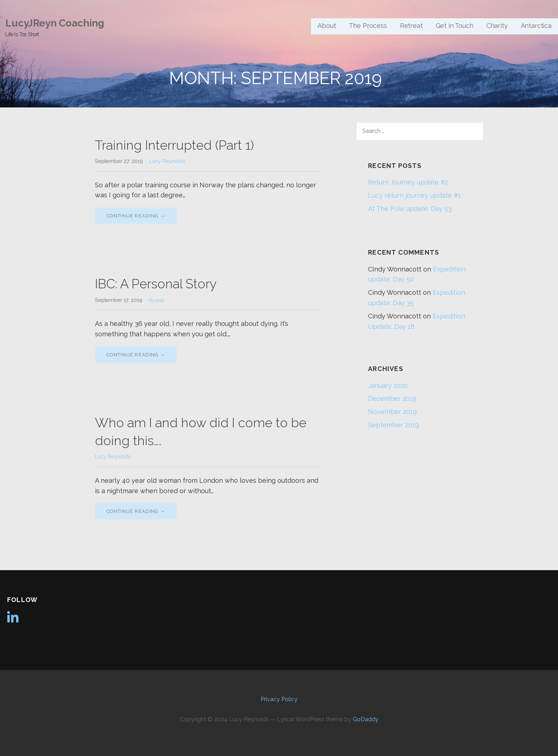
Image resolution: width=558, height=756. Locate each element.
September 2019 (394, 425)
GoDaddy (366, 719)
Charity (497, 26)
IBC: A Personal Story (156, 284)
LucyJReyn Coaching (55, 23)
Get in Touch (455, 26)
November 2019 (392, 412)
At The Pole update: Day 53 (410, 209)
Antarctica (536, 26)
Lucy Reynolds (167, 161)
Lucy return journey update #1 (414, 195)
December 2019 (392, 398)
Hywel (156, 300)
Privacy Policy (279, 699)
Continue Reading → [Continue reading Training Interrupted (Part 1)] (136, 216)
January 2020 (388, 386)
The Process (368, 26)
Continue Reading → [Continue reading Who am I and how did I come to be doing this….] (136, 511)
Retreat (411, 26)
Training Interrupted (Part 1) (174, 145)
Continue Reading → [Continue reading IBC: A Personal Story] (136, 355)
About (327, 26)
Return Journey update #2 (408, 182)
